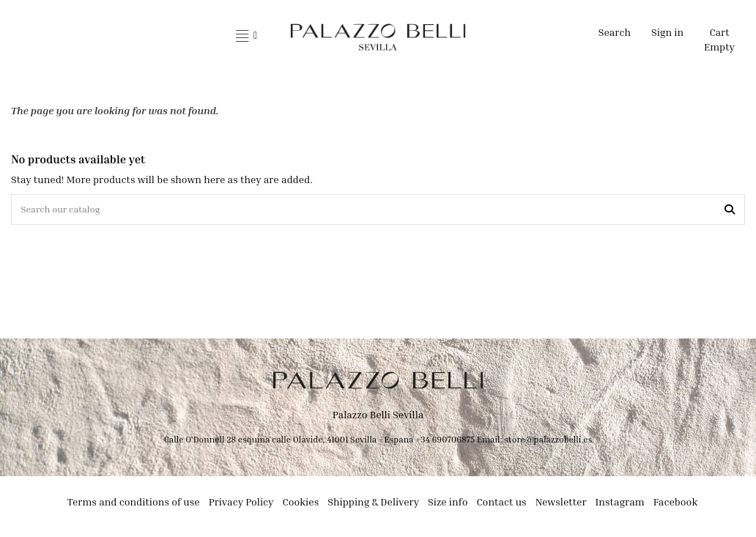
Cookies (301, 504)
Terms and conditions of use (134, 504)
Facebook (676, 504)
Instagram (620, 504)
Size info (448, 504)
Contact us (501, 504)
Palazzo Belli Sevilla (378, 417)
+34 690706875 (445, 442)
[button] (247, 37)
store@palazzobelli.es (548, 442)
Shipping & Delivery (373, 504)
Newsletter (561, 504)
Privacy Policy (241, 504)
